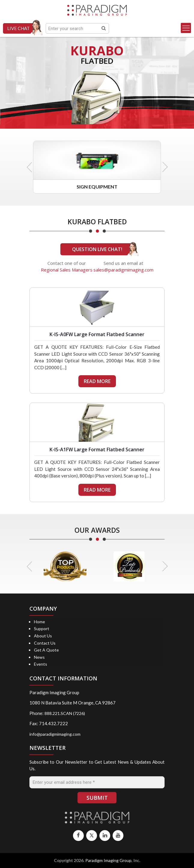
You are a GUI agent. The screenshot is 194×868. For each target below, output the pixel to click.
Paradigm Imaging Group (108, 860)
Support (42, 629)
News (39, 657)
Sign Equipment (97, 187)
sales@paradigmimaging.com (123, 270)
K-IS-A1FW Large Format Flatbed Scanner (97, 449)
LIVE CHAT (18, 28)
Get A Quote (46, 650)
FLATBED (97, 61)
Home (39, 622)
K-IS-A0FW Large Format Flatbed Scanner (97, 334)
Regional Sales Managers (67, 270)
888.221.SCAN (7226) (65, 713)
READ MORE (97, 381)
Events (41, 664)
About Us (43, 636)
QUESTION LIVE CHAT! (97, 249)
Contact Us (45, 643)
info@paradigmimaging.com (55, 734)
